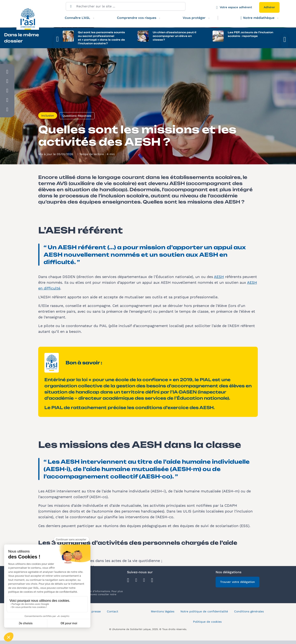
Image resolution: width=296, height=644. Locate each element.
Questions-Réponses (77, 123)
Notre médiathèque (257, 18)
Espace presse (91, 618)
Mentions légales (163, 618)
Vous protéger (198, 18)
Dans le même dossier (21, 38)
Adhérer (269, 7)
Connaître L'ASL (77, 18)
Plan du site (73, 629)
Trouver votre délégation (238, 589)
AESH (219, 284)
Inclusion (48, 122)
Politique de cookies (207, 629)
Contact (113, 618)
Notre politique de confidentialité (204, 618)
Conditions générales (249, 618)
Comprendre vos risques (137, 18)
